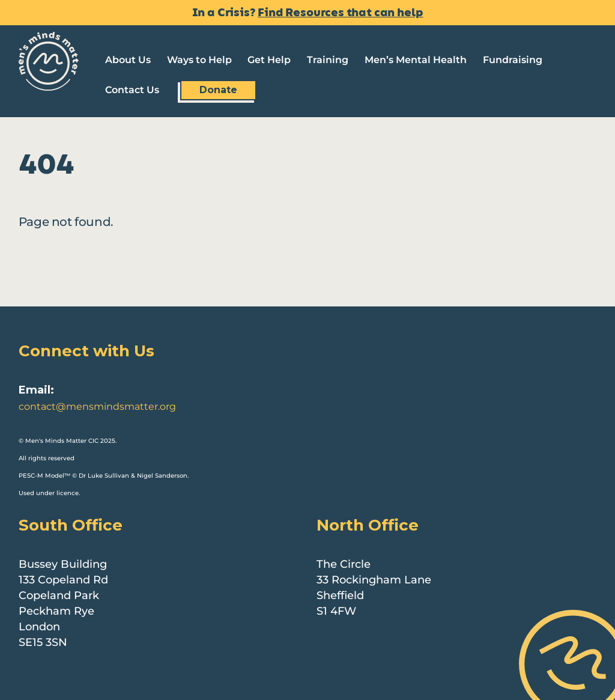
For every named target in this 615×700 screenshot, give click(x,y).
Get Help (269, 60)
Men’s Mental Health (416, 60)
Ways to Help (199, 60)
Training (328, 60)
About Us (128, 60)
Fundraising (513, 60)
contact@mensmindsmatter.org (97, 406)
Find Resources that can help (340, 13)
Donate (218, 90)
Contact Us (132, 90)
